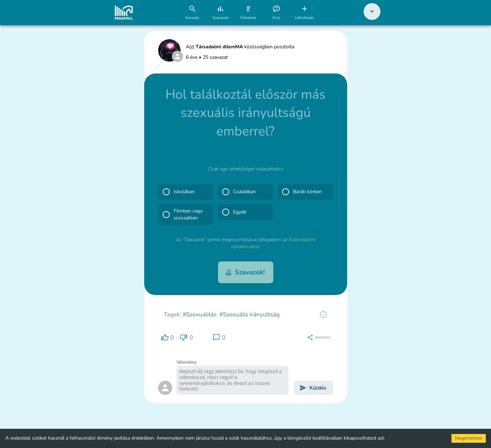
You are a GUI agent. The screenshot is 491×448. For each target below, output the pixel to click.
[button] (372, 18)
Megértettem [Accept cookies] (469, 438)
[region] (323, 315)
